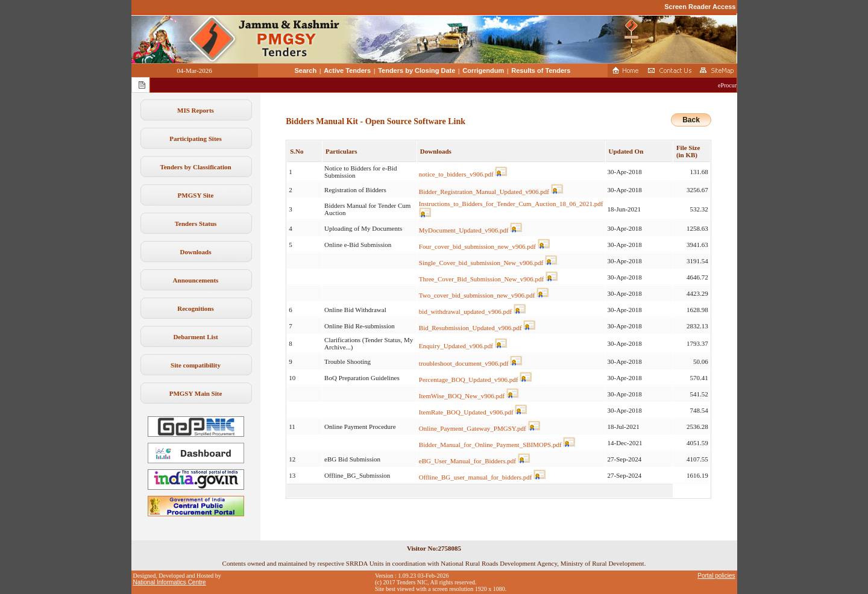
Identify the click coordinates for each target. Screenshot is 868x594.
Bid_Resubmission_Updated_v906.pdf (470, 328)
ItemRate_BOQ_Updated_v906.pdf (466, 412)
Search (306, 70)
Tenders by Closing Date (417, 70)
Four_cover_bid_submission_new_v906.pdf (477, 246)
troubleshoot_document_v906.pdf (464, 363)
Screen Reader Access (700, 7)
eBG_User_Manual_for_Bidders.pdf (467, 461)
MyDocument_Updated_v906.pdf (464, 230)
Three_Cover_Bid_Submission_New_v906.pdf (481, 279)
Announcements (196, 280)
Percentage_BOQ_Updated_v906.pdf (469, 380)
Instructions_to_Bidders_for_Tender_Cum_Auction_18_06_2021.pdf (511, 204)
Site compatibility (196, 365)
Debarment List (195, 337)
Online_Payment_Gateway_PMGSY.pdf (473, 428)
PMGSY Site (196, 195)
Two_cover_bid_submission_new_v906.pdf (477, 295)
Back (691, 120)
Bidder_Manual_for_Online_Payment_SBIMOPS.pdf (490, 445)
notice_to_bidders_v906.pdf (456, 174)
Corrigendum (483, 70)
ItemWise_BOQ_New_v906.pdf (462, 396)
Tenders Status (196, 224)
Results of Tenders (541, 70)
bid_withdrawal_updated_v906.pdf (465, 311)
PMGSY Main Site (196, 393)
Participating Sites (195, 139)
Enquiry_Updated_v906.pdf (456, 346)
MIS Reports (196, 110)
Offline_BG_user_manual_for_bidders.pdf (476, 477)
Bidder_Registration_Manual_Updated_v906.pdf (484, 192)
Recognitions (196, 308)
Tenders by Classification (195, 167)
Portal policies (716, 576)
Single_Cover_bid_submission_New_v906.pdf (481, 263)
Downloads (196, 252)
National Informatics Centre (170, 582)
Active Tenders (347, 70)
